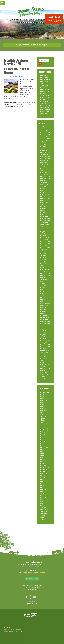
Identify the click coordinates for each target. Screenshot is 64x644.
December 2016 (45, 297)
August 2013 (44, 375)
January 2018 (44, 272)
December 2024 (45, 157)
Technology (44, 507)
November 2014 (45, 347)
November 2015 (45, 323)
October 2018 (44, 258)
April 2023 (43, 171)
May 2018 (43, 264)
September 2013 (45, 373)
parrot (42, 479)
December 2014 (45, 345)
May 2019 (43, 254)
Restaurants (44, 489)
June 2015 (43, 333)
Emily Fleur (22, 77)
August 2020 (44, 226)
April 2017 (43, 289)
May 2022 (43, 188)
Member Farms (45, 468)
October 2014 (44, 349)
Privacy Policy (17, 631)
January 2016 (44, 319)
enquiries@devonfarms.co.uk (34, 572)
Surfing (42, 505)
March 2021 (44, 212)
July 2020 (43, 228)
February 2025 (45, 153)
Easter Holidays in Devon (17, 71)
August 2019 (44, 250)
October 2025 (44, 137)
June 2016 (43, 309)
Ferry (42, 444)
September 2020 (45, 224)
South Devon (16, 106)
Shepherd (43, 497)
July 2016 (43, 307)
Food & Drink (44, 448)
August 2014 (44, 353)
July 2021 (43, 204)
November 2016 (45, 299)
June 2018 (43, 262)
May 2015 (43, 335)
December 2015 (45, 321)
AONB (42, 398)
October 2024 (44, 161)
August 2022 (44, 184)
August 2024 (44, 165)
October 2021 (44, 200)
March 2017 (44, 291)
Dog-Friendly (44, 428)
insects (42, 462)
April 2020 (43, 234)
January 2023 (44, 175)
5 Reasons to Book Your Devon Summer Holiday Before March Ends (45, 89)
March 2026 (44, 127)
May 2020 (43, 232)
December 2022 (45, 177)
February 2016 (45, 317)
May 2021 (43, 208)
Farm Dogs (44, 442)
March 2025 (44, 151)
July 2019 (43, 252)
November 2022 (45, 178)
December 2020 (45, 218)
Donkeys (32, 102)
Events (13, 104)
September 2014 (45, 351)
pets (42, 481)
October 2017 (44, 277)
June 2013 (43, 378)
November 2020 (45, 220)
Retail (42, 491)
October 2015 (44, 325)
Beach (42, 404)
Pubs (42, 483)
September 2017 (45, 279)
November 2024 (45, 159)
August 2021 (44, 202)
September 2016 (45, 303)
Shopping (43, 499)
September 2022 (45, 182)
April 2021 (43, 210)
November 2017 (45, 276)
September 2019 (45, 248)
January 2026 (44, 131)
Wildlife (43, 519)
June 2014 (43, 357)
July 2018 (43, 260)
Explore (17, 104)
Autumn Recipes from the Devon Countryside (45, 111)
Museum (43, 472)
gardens (21, 104)
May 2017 (43, 287)
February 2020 (45, 238)
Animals (12, 102)
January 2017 (44, 295)
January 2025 (44, 155)
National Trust (44, 474)
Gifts (42, 458)
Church (43, 418)
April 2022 (43, 190)
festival (42, 446)
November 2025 (45, 135)
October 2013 (44, 371)
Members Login (32, 579)
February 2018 (45, 270)
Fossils (42, 450)
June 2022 (43, 186)
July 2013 (43, 376)
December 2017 (45, 274)
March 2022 (44, 192)
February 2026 (45, 129)
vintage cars (44, 513)
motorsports (44, 470)
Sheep (11, 106)
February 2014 (45, 365)
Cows (42, 426)
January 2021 (44, 216)
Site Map (7, 627)
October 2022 (44, 180)
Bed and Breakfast (25, 102)
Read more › (8, 99)
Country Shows (45, 424)
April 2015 (43, 337)
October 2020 (44, 222)
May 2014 (43, 359)
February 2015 (45, 341)
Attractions (17, 102)
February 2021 (45, 214)
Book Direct (44, 410)
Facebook (29, 604)
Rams (42, 485)
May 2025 (43, 147)
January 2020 (44, 240)
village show (44, 511)
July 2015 (43, 331)
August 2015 (44, 329)
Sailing (42, 493)
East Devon (7, 104)
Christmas (43, 416)
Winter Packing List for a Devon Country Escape (45, 105)
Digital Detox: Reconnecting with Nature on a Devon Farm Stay (45, 79)
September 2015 (45, 327)
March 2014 (44, 363)
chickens (43, 414)
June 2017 (43, 285)
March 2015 (44, 339)
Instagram (35, 604)
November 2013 (45, 369)
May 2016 (43, 311)
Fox (41, 452)
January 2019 (44, 256)
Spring (22, 106)
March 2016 (44, 315)
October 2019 (44, 246)
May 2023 (43, 169)
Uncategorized (45, 509)
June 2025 (43, 145)
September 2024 (45, 163)
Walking (43, 515)
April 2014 (43, 361)
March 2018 (44, 268)
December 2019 (45, 242)
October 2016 (44, 301)
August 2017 (44, 281)
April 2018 (43, 266)
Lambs (26, 104)
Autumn (43, 402)
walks (42, 517)
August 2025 (44, 141)
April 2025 (43, 149)
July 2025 (43, 143)
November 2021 (45, 198)
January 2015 (44, 343)
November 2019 (45, 244)
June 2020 (43, 230)
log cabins (43, 466)
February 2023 (45, 173)
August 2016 (44, 305)
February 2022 (45, 194)
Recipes (43, 487)
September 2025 (45, 139)
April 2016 (43, 313)
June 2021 (43, 206)
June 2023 (43, 167)
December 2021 (45, 196)
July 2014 (43, 355)
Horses (42, 460)
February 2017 (45, 293)
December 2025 (45, 133)
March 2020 (44, 236)
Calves (42, 412)
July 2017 (43, 283)
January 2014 (44, 367)
